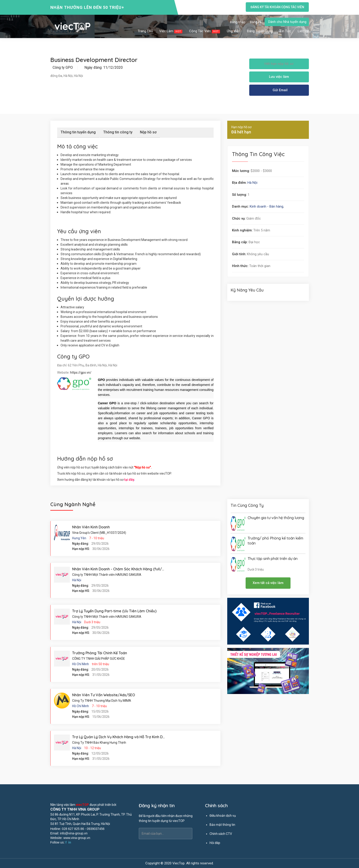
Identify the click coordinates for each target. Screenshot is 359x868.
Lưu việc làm (279, 77)
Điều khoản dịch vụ (223, 816)
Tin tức (286, 31)
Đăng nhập (238, 22)
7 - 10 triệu (97, 538)
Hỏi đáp (215, 843)
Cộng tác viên (205, 31)
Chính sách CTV (221, 834)
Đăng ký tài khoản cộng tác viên (277, 7)
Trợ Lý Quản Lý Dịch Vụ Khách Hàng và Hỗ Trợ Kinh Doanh (122, 737)
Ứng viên (234, 31)
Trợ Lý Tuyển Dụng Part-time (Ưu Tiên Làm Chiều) (114, 611)
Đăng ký (256, 22)
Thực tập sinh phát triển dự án (273, 559)
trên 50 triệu (100, 664)
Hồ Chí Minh (81, 664)
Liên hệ (303, 31)
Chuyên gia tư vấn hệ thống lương (276, 518)
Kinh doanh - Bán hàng (266, 206)
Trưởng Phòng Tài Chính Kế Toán (100, 653)
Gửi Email (280, 90)
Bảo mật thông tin (222, 825)
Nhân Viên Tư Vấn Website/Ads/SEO (104, 695)
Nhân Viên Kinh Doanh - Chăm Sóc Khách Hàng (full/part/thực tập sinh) (133, 569)
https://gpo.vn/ (81, 373)
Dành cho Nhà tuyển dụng (287, 22)
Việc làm (171, 31)
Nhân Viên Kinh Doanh (91, 527)
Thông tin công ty (118, 132)
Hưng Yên (79, 538)
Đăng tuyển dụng (260, 31)
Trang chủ (145, 31)
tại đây (129, 480)
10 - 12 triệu (93, 748)
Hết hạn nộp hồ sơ (279, 64)
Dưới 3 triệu (92, 622)
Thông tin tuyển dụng (78, 132)
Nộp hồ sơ (148, 132)
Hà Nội (252, 183)
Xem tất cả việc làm (268, 583)
